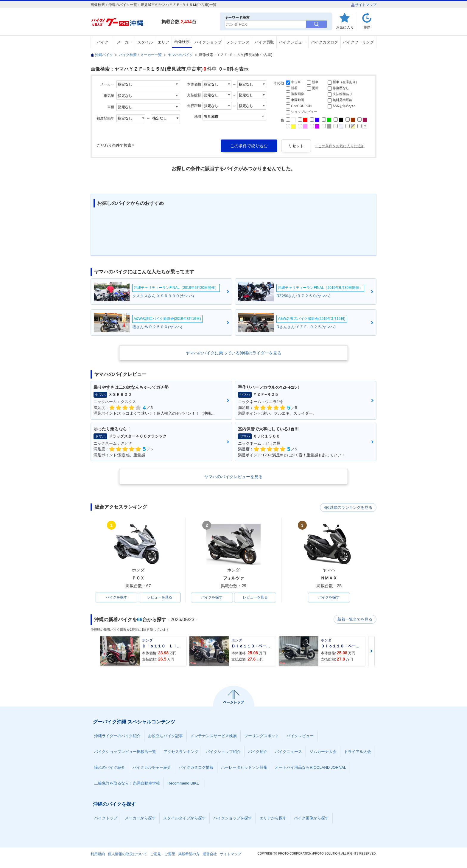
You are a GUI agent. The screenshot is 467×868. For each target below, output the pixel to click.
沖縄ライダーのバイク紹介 (117, 736)
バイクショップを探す (233, 818)
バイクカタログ (324, 42)
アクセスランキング (181, 752)
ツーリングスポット (262, 736)
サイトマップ (364, 5)
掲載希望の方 (189, 854)
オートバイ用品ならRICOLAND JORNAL (310, 768)
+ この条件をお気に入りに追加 (340, 146)
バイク (103, 42)
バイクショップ (208, 42)
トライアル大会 (358, 752)
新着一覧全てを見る (355, 620)
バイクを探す (116, 598)
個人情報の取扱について (127, 854)
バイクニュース (288, 752)
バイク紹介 (258, 752)
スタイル (145, 42)
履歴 (367, 27)
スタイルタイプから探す (185, 818)
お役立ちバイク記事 (165, 736)
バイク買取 (264, 42)
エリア (163, 42)
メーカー (124, 42)
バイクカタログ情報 (196, 768)
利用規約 (98, 854)
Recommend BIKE (183, 783)
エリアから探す (273, 818)
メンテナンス (238, 42)
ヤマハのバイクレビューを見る (233, 477)
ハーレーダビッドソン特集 (244, 768)
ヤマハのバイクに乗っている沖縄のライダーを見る (233, 353)
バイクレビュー (292, 42)
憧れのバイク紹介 (110, 768)
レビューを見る (160, 598)
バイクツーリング (358, 42)
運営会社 (210, 854)
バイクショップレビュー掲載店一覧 (125, 752)
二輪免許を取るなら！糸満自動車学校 (127, 783)
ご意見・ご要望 (163, 854)
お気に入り (345, 27)
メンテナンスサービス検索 (214, 736)
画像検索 (182, 42)
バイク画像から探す (311, 818)
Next (371, 651)
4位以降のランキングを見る (349, 507)
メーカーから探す (140, 818)
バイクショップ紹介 (223, 752)
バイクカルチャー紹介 (152, 768)
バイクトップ (106, 818)
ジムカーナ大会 (323, 752)
